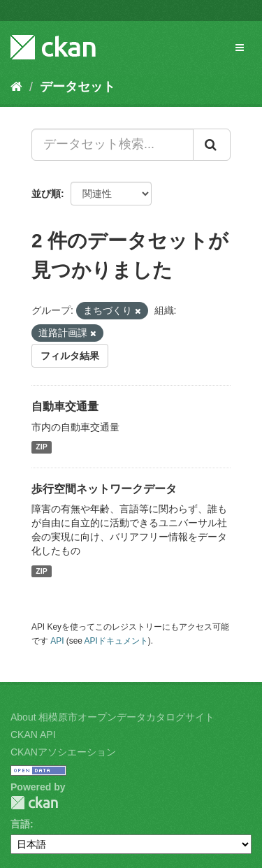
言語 (20, 824)
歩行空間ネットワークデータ (104, 489)
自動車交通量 (65, 406)
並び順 (46, 194)
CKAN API (33, 735)
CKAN (34, 803)
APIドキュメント (116, 641)
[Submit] (212, 145)
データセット (78, 87)
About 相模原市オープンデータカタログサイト (112, 717)
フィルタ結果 (70, 356)
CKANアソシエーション (63, 752)
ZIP (41, 447)
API (57, 641)
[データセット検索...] (112, 145)
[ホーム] (16, 87)
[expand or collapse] (240, 48)
